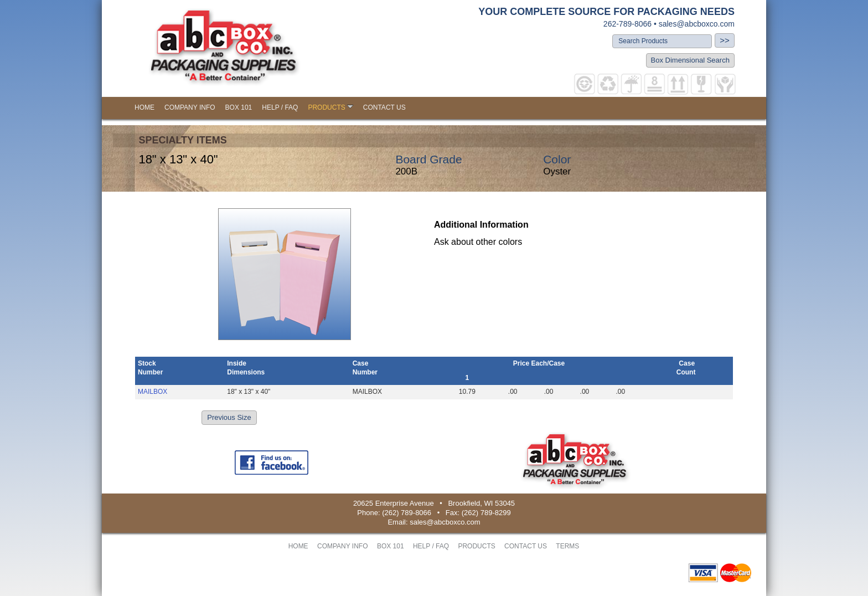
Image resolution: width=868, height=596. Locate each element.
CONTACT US (384, 107)
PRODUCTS (330, 107)
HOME (144, 107)
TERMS (567, 546)
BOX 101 (239, 107)
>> (725, 40)
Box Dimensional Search (690, 60)
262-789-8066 (627, 24)
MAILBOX (153, 392)
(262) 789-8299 (486, 513)
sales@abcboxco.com (697, 24)
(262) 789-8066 (407, 513)
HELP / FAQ (280, 107)
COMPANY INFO (190, 107)
